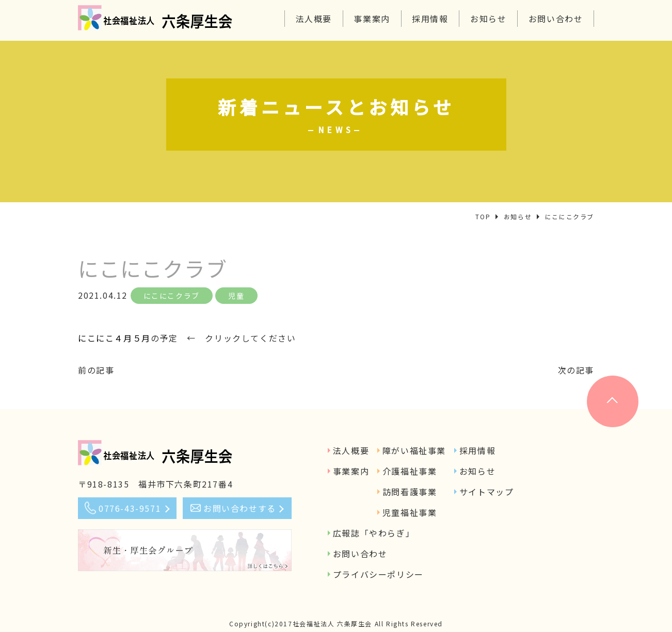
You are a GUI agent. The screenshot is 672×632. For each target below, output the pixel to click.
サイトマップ (487, 492)
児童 (236, 296)
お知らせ (488, 19)
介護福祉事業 (410, 471)
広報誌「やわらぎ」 (374, 533)
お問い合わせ (556, 19)
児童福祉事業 (410, 512)
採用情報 (430, 19)
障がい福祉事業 (414, 450)
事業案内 (372, 19)
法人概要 (314, 19)
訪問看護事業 (410, 492)
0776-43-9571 (130, 508)
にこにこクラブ (172, 296)
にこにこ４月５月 (114, 338)
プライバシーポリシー (378, 574)
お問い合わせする (240, 508)
